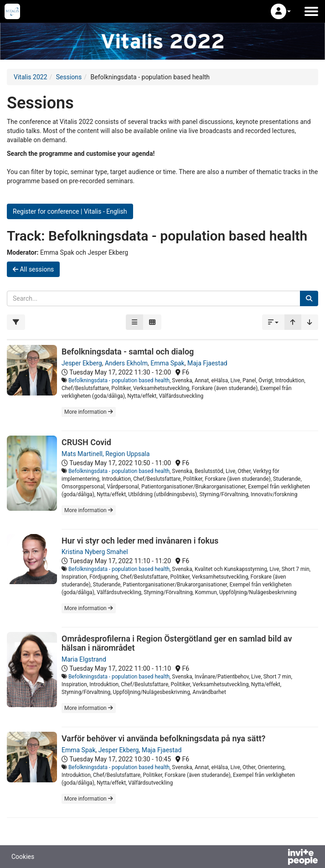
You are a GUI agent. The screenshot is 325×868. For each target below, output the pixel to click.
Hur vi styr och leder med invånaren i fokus (140, 541)
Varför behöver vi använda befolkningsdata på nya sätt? (163, 738)
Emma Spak (167, 363)
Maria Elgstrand (84, 659)
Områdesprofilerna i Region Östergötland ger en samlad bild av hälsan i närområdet (177, 643)
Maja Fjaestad (207, 363)
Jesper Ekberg (82, 363)
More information (89, 412)
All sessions (33, 269)
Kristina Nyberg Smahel (95, 552)
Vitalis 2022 (31, 77)
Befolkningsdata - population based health (119, 380)
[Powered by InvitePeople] (279, 858)
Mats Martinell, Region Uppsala (106, 454)
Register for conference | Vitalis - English (70, 211)
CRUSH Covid (86, 442)
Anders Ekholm (126, 363)
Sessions (69, 77)
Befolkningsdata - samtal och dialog (128, 352)
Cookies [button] (23, 857)
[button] (281, 11)
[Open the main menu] (311, 11)
